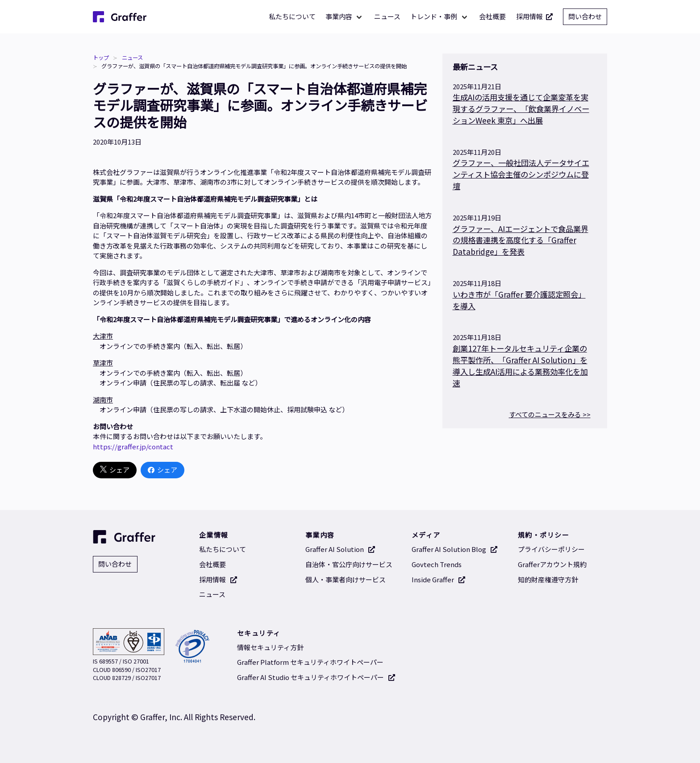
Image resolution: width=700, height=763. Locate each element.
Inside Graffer (439, 579)
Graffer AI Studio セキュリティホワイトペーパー (316, 677)
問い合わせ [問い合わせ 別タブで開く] (585, 16)
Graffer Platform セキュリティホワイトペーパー (310, 662)
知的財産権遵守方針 (548, 579)
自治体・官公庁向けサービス (349, 564)
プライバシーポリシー (551, 549)
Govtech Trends (437, 564)
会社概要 (492, 16)
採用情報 (535, 17)
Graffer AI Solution (340, 549)
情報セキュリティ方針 (270, 647)
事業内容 (339, 16)
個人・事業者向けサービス (346, 579)
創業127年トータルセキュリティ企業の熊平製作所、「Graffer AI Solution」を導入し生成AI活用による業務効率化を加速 (520, 366)
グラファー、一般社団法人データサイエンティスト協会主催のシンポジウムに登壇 (521, 174)
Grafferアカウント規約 (552, 564)
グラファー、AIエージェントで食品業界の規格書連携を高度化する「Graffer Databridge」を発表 (521, 240)
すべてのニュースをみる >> (550, 414)
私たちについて (292, 16)
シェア (115, 470)
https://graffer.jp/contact (133, 446)
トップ (101, 58)
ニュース (387, 16)
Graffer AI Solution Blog (455, 549)
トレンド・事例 (434, 16)
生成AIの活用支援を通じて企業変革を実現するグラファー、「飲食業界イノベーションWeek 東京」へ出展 (521, 109)
